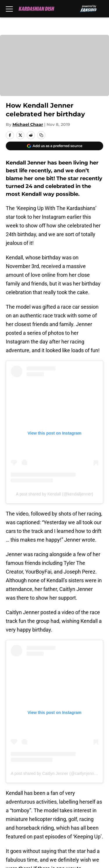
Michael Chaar (28, 124)
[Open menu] (9, 9)
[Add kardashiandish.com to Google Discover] (54, 146)
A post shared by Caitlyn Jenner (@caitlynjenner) (55, 773)
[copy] (41, 135)
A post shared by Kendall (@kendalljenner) (55, 494)
